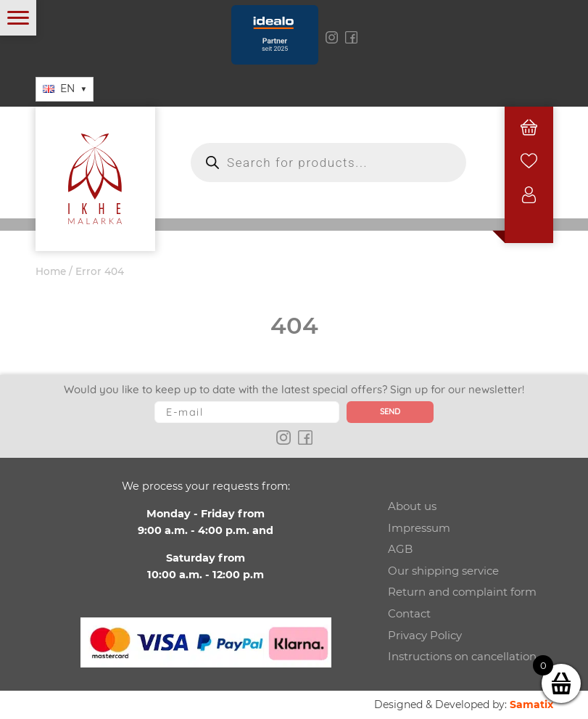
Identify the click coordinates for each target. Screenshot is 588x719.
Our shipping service (443, 571)
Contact (409, 613)
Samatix (531, 704)
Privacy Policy (425, 635)
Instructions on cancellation (462, 656)
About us (412, 506)
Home (51, 271)
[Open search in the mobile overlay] (328, 163)
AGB (400, 549)
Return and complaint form (462, 592)
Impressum (419, 528)
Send (390, 411)
